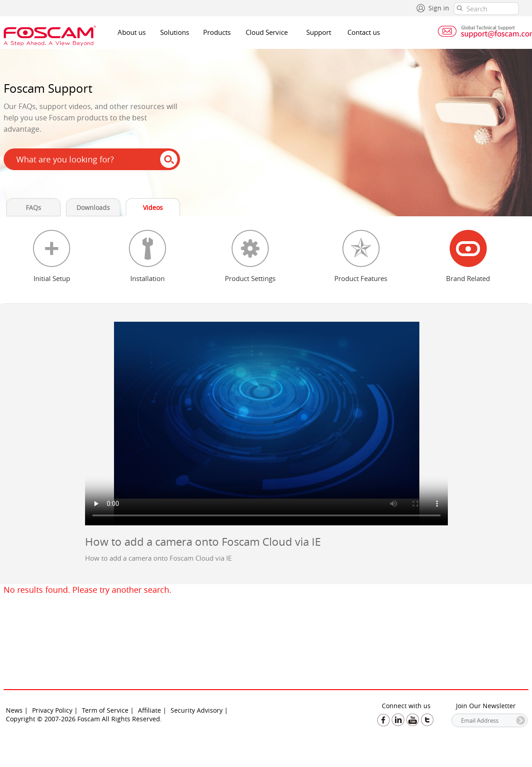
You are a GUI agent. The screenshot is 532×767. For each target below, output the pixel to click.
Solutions (175, 32)
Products (217, 32)
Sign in (439, 8)
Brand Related (468, 278)
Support (319, 32)
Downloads (93, 207)
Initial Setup (52, 278)
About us (132, 32)
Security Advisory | (199, 710)
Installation (147, 278)
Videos (153, 207)
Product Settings (250, 278)
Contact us (364, 32)
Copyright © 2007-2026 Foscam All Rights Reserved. (84, 719)
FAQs (33, 207)
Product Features (361, 278)
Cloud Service (267, 32)
